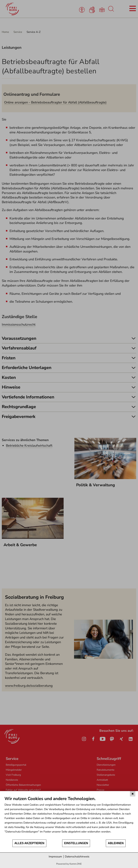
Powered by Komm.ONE (69, 864)
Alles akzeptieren (29, 843)
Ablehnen (116, 843)
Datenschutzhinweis (77, 857)
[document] (69, 818)
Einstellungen (76, 843)
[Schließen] (133, 794)
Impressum (55, 857)
